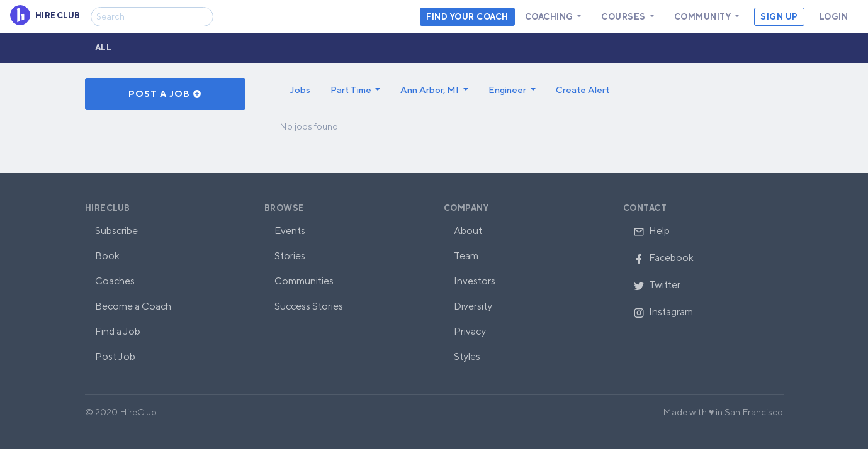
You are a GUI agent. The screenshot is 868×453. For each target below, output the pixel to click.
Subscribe (116, 231)
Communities (304, 281)
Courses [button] (624, 17)
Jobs (300, 90)
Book (107, 256)
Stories (290, 256)
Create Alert (583, 90)
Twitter (657, 285)
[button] (356, 90)
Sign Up (779, 17)
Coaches (115, 281)
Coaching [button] (550, 17)
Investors (475, 281)
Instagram (663, 312)
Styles (467, 356)
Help (651, 231)
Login (834, 17)
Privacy (470, 331)
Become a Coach (133, 306)
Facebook (663, 258)
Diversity (473, 306)
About (468, 231)
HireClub (108, 208)
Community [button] (704, 17)
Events (290, 231)
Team (466, 256)
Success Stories (309, 306)
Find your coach (467, 17)
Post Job (115, 356)
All (104, 48)
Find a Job (118, 331)
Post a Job (165, 94)
